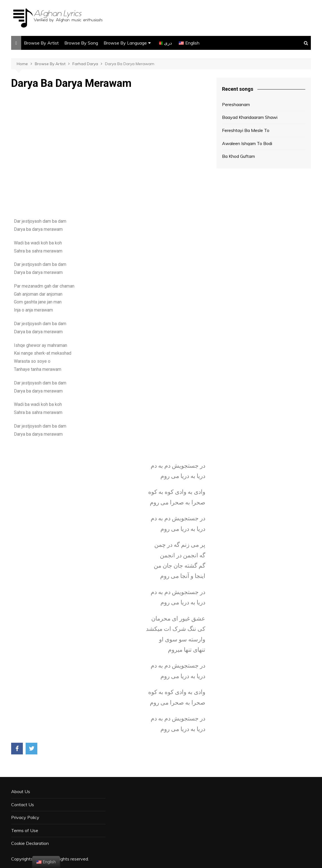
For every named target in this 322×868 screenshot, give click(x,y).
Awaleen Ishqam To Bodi (247, 143)
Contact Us (23, 805)
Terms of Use (25, 830)
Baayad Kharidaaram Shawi (250, 117)
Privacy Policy (25, 817)
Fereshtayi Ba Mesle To (246, 130)
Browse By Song (81, 43)
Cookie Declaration (30, 843)
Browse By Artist (41, 43)
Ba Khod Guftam (238, 156)
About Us (21, 791)
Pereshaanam (236, 104)
